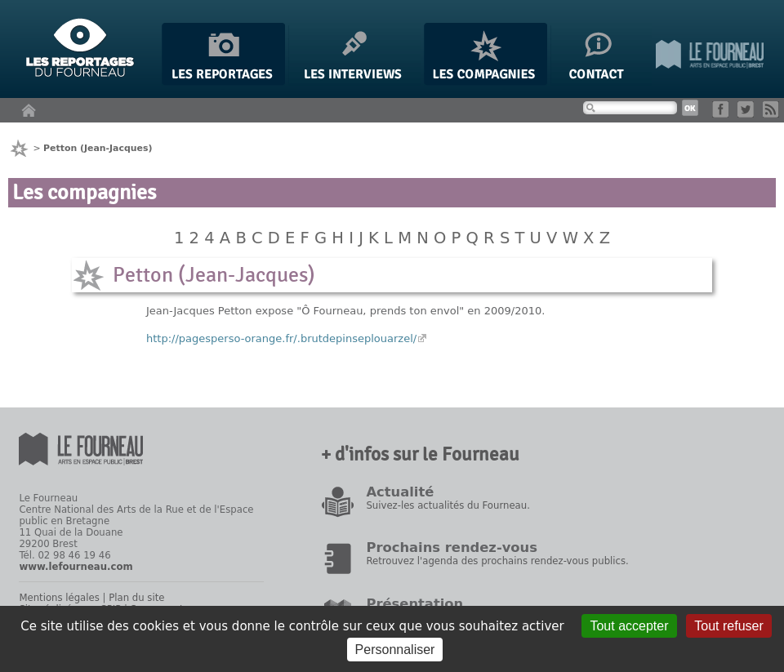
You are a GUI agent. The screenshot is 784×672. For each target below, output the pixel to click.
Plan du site (136, 598)
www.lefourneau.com (76, 567)
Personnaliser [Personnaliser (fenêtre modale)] (395, 650)
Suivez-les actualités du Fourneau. (448, 505)
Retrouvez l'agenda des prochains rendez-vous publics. (497, 561)
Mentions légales (59, 598)
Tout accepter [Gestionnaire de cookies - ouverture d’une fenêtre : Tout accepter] (629, 626)
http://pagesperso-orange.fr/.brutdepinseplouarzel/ (281, 338)
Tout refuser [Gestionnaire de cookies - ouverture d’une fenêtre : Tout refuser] (728, 626)
